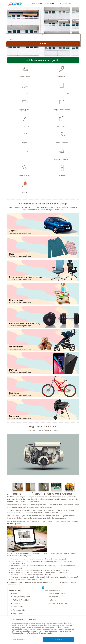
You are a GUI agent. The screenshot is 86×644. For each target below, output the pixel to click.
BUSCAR (43, 44)
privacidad (15, 630)
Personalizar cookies (19, 639)
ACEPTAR (58, 640)
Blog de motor (18, 613)
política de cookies (63, 628)
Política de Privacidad (21, 600)
